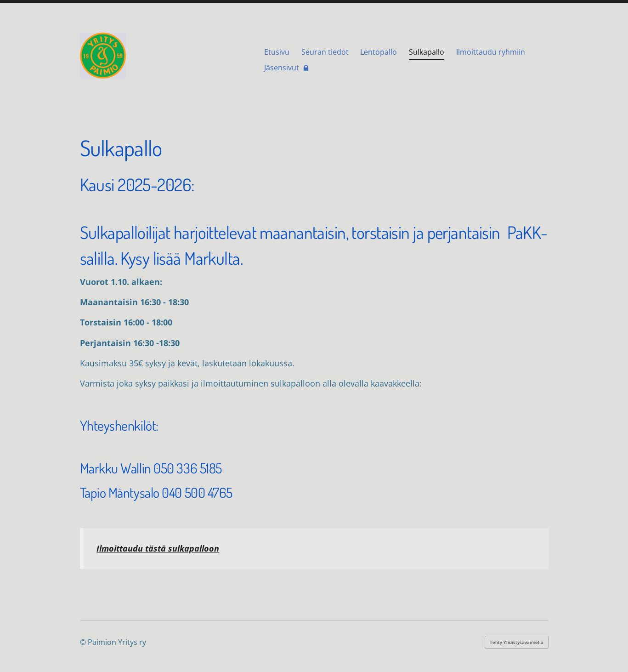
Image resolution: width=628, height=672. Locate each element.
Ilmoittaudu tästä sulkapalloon (158, 548)
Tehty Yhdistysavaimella (517, 642)
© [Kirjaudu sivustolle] (84, 642)
